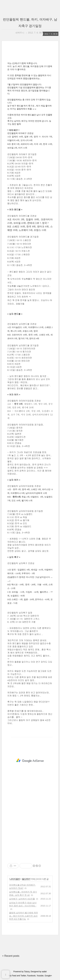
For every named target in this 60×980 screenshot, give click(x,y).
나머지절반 (15, 879)
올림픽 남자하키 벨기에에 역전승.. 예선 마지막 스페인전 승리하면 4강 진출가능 (24, 916)
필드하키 (26, 879)
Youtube (40, 976)
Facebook (31, 976)
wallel (44, 972)
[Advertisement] (30, 761)
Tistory (27, 972)
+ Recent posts (11, 956)
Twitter (23, 976)
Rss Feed (12, 976)
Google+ (48, 976)
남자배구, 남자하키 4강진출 (22, 899)
